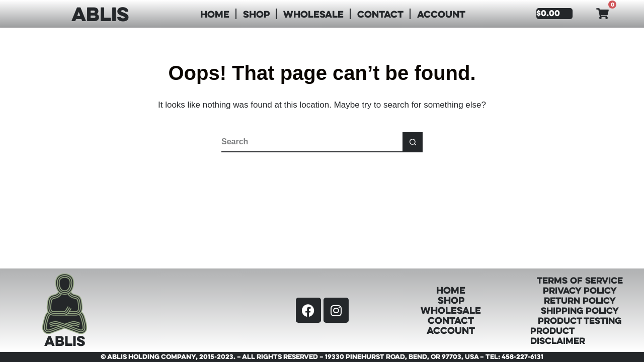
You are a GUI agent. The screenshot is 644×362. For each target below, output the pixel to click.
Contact (380, 14)
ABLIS (100, 14)
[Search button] (413, 142)
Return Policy (580, 300)
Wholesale (313, 14)
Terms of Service (580, 280)
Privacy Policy (580, 290)
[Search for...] (312, 142)
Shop (256, 14)
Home (215, 14)
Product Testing (580, 320)
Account (441, 14)
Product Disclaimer (558, 335)
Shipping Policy (580, 310)
